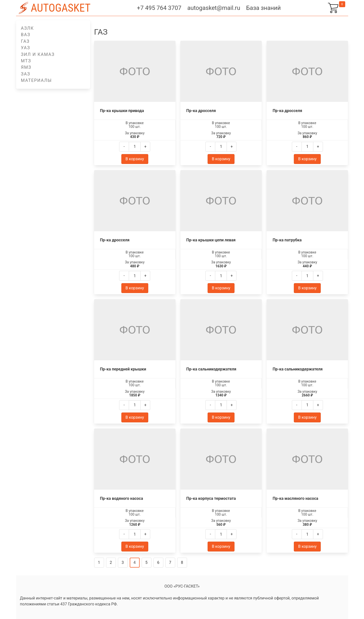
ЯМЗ (26, 67)
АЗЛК (28, 28)
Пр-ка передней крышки (123, 369)
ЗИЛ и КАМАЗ (38, 54)
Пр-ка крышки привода (122, 111)
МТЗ (26, 61)
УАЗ (26, 48)
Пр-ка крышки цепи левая (211, 240)
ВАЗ (26, 35)
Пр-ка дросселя (201, 111)
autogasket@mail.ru (214, 8)
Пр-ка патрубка (287, 240)
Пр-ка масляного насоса (295, 498)
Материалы (36, 80)
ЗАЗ (26, 74)
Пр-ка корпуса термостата (211, 498)
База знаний (263, 8)
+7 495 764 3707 (159, 8)
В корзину (135, 159)
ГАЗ (25, 41)
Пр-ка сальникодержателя (211, 369)
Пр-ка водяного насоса (122, 498)
